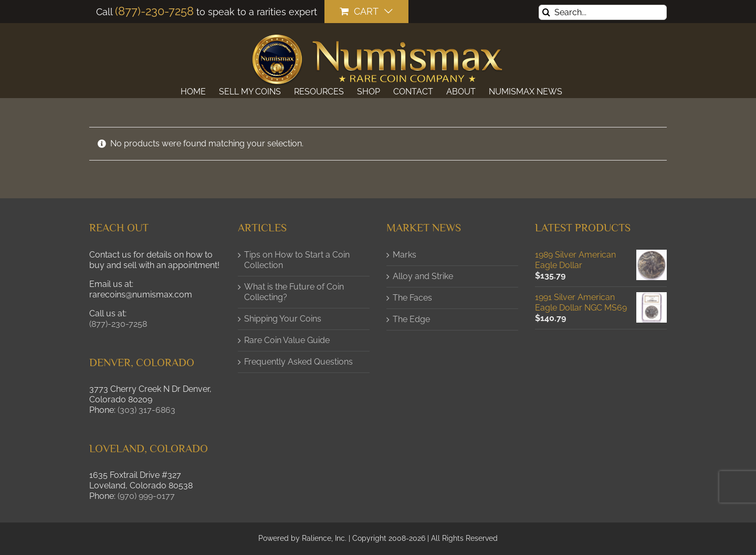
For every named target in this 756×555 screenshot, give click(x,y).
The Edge (411, 319)
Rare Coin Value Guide (287, 340)
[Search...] (603, 12)
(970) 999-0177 (146, 496)
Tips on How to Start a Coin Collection (297, 260)
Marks (405, 255)
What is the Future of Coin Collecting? (294, 292)
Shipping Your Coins (283, 319)
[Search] (546, 12)
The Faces (412, 298)
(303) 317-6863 (146, 410)
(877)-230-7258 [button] (118, 324)
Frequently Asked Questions (298, 362)
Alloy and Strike (423, 276)
